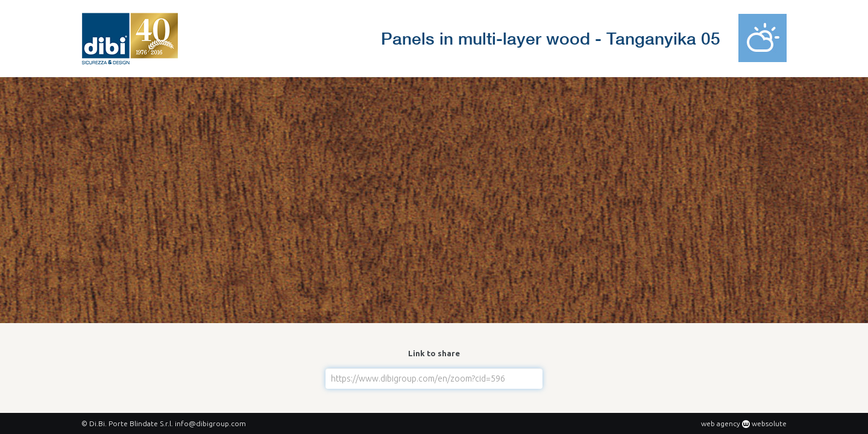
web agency (721, 423)
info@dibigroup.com (210, 423)
